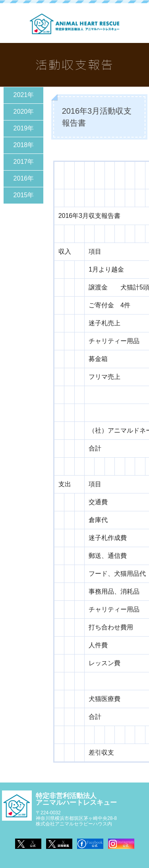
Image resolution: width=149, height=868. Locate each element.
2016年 (24, 178)
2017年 (24, 162)
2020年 (24, 112)
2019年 (24, 128)
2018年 (24, 145)
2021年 (24, 95)
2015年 (24, 195)
